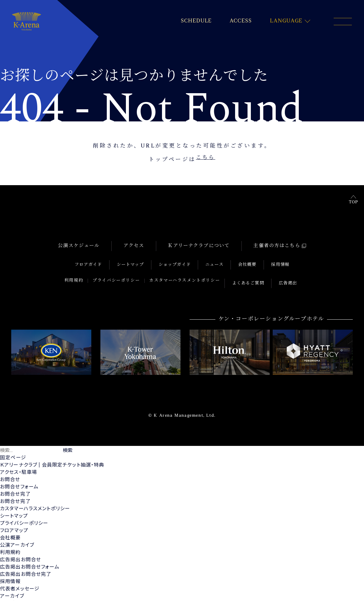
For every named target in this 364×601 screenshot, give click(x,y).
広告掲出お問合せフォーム (30, 553)
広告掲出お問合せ (21, 546)
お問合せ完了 (16, 481)
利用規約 (78, 273)
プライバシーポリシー (121, 273)
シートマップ (137, 259)
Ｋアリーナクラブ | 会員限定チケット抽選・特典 (54, 452)
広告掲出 (286, 273)
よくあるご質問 (250, 273)
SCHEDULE (194, 21)
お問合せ (10, 466)
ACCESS (240, 21)
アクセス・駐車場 (19, 459)
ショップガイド (177, 259)
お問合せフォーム (20, 473)
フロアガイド (100, 259)
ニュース (212, 259)
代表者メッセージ (20, 575)
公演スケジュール (78, 246)
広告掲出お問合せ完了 (26, 561)
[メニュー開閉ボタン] (343, 22)
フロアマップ (15, 517)
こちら (206, 160)
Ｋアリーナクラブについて (197, 246)
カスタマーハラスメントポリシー (189, 273)
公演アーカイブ (18, 532)
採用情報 (269, 259)
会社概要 (241, 259)
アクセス (131, 246)
